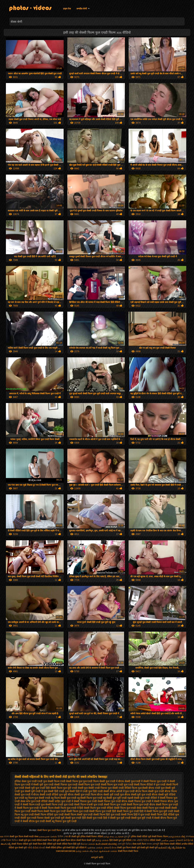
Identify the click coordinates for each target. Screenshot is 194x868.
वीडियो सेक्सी (155, 840)
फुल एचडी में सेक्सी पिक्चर (144, 781)
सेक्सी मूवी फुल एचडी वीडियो (30, 840)
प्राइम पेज (67, 9)
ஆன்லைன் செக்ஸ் (108, 851)
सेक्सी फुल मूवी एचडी (120, 818)
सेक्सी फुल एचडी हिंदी (76, 818)
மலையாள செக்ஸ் (48, 837)
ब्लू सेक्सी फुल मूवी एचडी (115, 798)
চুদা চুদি (128, 837)
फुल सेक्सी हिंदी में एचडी (76, 791)
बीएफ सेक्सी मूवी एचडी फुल (110, 795)
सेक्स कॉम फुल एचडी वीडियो (34, 801)
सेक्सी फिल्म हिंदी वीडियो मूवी (44, 844)
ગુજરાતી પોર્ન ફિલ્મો (184, 840)
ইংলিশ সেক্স (63, 837)
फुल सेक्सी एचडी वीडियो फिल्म (123, 788)
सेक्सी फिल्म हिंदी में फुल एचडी (135, 815)
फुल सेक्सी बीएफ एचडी (149, 788)
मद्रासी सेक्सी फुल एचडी (139, 798)
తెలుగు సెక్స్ (6, 844)
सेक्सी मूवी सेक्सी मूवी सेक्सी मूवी (144, 848)
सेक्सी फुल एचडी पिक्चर (32, 818)
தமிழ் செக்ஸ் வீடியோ (87, 851)
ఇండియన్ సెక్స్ (164, 848)
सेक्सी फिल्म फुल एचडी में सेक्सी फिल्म (35, 808)
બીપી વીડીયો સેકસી (36, 848)
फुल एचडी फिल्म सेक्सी (94, 781)
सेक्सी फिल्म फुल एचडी (115, 805)
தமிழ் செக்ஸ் (102, 840)
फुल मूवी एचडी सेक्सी (73, 788)
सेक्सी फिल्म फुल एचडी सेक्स (128, 808)
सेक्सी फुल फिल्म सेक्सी (19, 837)
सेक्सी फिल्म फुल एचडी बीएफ (141, 805)
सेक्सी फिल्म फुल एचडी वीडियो (99, 808)
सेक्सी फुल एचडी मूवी (54, 818)
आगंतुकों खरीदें (97, 857)
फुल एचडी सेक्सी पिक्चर (56, 785)
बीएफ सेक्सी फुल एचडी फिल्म (82, 795)
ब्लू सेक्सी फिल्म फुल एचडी (90, 798)
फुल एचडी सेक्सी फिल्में (167, 785)
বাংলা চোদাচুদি (153, 844)
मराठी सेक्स (34, 837)
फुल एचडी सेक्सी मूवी (25, 788)
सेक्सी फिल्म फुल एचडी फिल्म (50, 830)
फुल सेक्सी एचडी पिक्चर (96, 788)
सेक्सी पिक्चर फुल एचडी (85, 801)
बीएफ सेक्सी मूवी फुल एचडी (138, 795)
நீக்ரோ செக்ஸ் (88, 844)
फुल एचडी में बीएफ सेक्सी (118, 781)
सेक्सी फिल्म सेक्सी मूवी (86, 840)
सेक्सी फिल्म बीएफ (68, 840)
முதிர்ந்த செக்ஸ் (95, 848)
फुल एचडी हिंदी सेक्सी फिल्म (49, 788)
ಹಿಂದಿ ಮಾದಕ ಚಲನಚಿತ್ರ (106, 844)
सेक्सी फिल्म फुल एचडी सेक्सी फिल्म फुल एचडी (66, 811)
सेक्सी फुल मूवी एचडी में (142, 818)
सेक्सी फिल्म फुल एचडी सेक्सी (156, 808)
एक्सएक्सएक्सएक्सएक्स (66, 851)
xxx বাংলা (4, 837)
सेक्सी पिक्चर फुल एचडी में (141, 801)
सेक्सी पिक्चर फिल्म (160, 837)
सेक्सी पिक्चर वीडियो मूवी (22, 844)
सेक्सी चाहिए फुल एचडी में (61, 801)
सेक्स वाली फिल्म (140, 844)
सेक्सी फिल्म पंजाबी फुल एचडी (89, 805)
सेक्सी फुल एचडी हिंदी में (98, 818)
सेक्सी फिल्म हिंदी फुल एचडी (107, 815)
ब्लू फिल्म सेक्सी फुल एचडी (64, 798)
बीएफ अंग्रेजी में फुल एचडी (122, 791)
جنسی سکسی (168, 840)
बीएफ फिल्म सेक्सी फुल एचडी (150, 791)
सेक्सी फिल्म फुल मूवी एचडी (160, 811)
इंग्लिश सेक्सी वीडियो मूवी (141, 837)
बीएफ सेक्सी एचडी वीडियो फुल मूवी (50, 795)
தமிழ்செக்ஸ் (175, 837)
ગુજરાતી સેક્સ (110, 848)
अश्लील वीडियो (187, 844)
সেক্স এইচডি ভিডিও (141, 840)
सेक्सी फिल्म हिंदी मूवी (51, 840)
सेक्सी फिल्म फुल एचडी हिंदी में (131, 811)
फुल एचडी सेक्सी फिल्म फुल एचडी (107, 785)
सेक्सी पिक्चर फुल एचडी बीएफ (112, 801)
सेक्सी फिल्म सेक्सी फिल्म (128, 851)
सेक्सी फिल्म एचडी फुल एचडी (59, 805)
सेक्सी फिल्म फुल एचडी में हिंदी (69, 808)
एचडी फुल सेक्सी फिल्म (48, 781)
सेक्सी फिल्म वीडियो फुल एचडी (49, 815)
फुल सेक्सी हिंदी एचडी (54, 791)
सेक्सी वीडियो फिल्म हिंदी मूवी (68, 844)
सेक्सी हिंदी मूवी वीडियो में (76, 848)
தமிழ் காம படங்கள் (114, 837)
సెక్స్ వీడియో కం (178, 848)
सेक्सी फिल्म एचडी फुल (34, 805)
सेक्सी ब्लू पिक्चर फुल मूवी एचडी (61, 821)
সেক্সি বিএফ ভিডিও (9, 840)
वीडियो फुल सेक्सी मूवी (18, 848)
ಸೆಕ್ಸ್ (183, 837)
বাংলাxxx (190, 837)
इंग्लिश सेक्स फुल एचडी (26, 781)
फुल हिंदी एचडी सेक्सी (99, 791)
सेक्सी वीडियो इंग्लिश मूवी (56, 848)
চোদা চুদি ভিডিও (125, 844)
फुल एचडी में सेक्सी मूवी (32, 785)
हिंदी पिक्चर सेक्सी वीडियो (170, 844)
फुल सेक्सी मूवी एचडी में (32, 791)
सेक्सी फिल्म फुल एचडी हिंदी (103, 811)
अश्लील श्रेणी (82, 9)
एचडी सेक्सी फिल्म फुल (71, 781)
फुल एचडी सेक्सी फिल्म (79, 785)
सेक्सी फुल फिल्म (124, 848)
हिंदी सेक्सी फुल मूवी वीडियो (120, 840)
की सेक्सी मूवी (74, 837)
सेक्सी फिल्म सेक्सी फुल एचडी (79, 815)
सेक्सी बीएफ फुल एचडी (34, 821)
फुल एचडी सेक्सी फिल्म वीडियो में (139, 785)
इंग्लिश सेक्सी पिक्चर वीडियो (92, 837)
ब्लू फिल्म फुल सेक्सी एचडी (38, 798)
